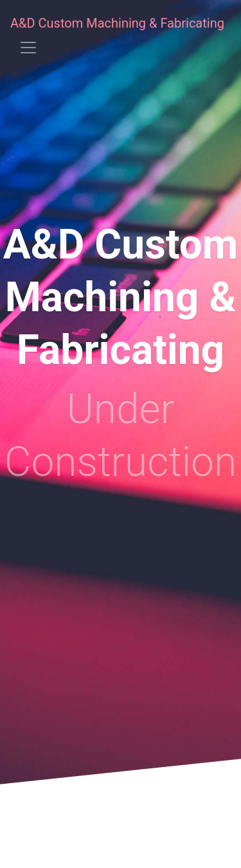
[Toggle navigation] (28, 48)
